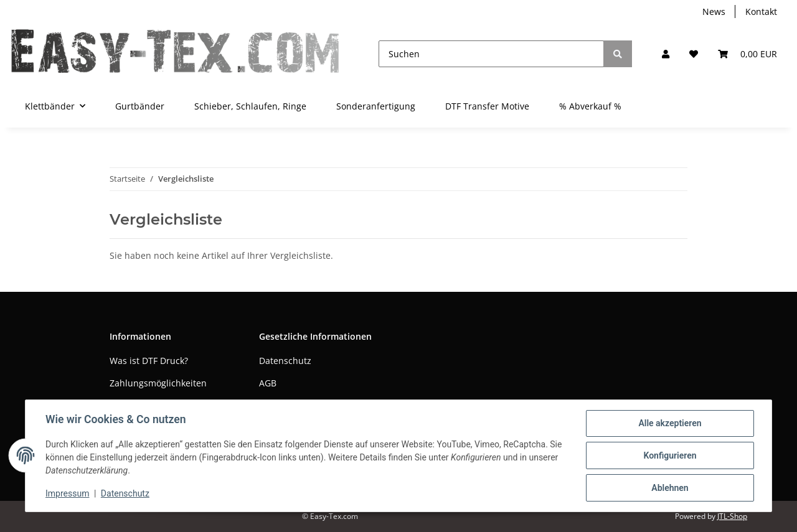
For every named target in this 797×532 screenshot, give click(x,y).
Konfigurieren (670, 455)
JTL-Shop (732, 516)
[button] (666, 54)
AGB (268, 383)
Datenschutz (285, 361)
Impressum (67, 493)
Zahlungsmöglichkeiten (158, 383)
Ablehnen (670, 488)
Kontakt (761, 12)
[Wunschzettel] (694, 54)
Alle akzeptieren (670, 423)
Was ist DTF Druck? (149, 361)
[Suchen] (491, 54)
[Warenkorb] (747, 54)
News (714, 12)
